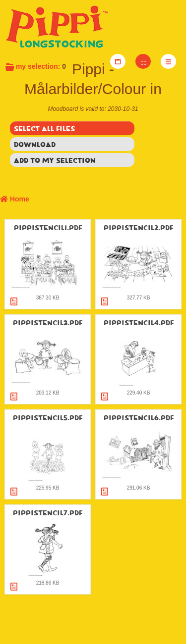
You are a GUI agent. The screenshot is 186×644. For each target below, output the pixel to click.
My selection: (35, 66)
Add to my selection (55, 160)
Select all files (44, 128)
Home (15, 199)
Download (35, 144)
